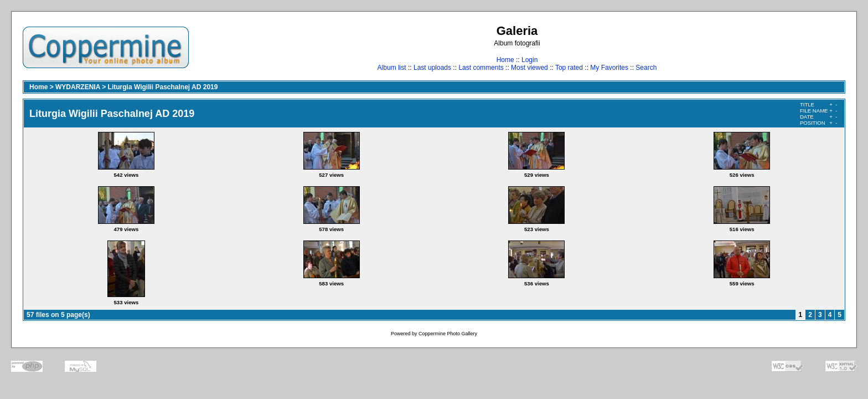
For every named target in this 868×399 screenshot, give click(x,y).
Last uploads (432, 68)
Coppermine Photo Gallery (448, 334)
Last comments (481, 68)
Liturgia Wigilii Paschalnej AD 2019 (163, 87)
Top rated (569, 68)
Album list (392, 68)
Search (646, 68)
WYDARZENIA (78, 87)
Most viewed (529, 68)
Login (529, 60)
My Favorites (609, 68)
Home (505, 60)
